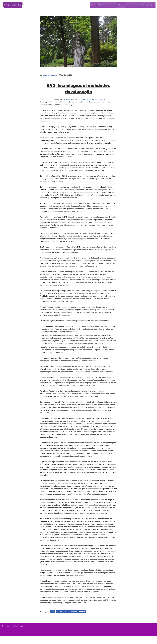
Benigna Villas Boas (50, 75)
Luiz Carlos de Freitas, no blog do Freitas (90, 99)
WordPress (19, 634)
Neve (4, 634)
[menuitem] (93, 5)
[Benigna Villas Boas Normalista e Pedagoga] (13, 5)
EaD (52, 619)
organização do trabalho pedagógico (71, 619)
